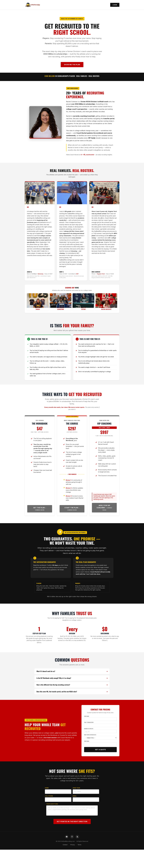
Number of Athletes (89, 729)
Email (75, 796)
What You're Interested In (90, 735)
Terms (80, 845)
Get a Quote (100, 750)
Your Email (87, 741)
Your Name (87, 716)
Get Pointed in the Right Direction (72, 821)
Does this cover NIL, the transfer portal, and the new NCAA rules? (57, 692)
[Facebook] (67, 837)
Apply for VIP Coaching (103, 507)
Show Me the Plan (72, 65)
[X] (77, 837)
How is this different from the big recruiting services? (53, 685)
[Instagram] (72, 837)
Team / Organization (89, 722)
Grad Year (76, 788)
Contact (65, 845)
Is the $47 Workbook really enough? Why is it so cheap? (54, 678)
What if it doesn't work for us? (46, 671)
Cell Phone (49, 796)
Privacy (73, 845)
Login (115, 5)
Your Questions (52, 804)
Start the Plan (71, 508)
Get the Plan (39, 508)
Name (47, 788)
